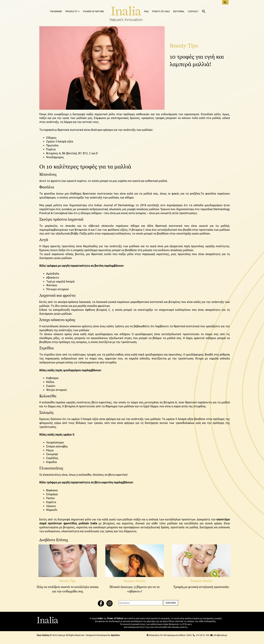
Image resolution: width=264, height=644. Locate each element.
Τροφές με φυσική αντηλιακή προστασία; (201, 587)
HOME (126, 11)
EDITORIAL (179, 11)
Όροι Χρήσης (43, 635)
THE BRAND (56, 11)
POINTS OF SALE (161, 11)
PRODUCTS (73, 11)
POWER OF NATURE (93, 11)
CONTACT (193, 11)
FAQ (146, 11)
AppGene (115, 635)
